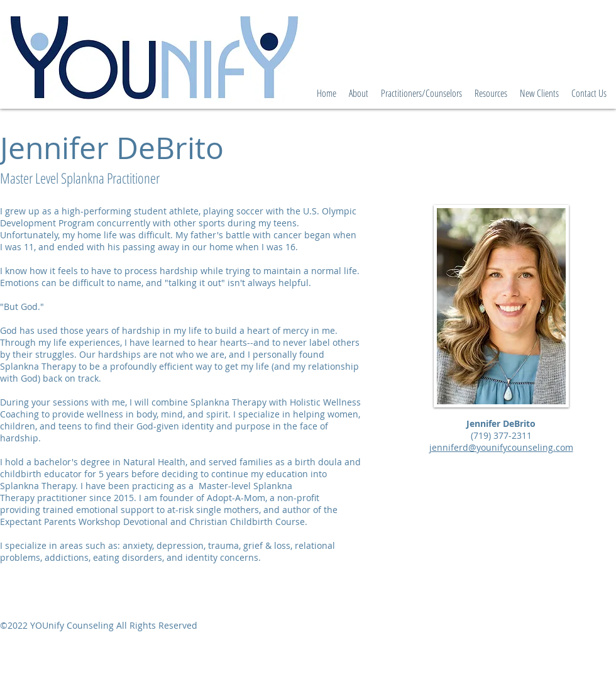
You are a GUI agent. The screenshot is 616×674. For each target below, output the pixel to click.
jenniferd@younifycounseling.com (501, 447)
